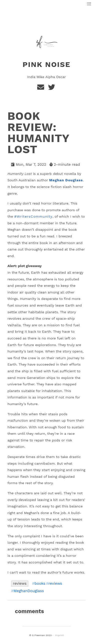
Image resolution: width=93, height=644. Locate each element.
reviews (20, 583)
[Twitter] (52, 88)
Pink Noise (46, 64)
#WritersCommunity (33, 216)
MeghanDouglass (29, 591)
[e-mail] (42, 88)
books (40, 584)
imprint (60, 635)
